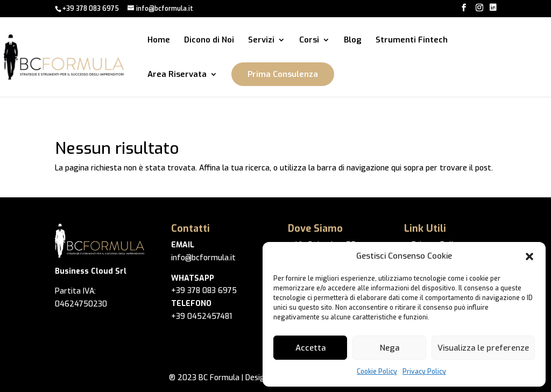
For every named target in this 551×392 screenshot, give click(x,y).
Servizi (261, 41)
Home (159, 41)
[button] (529, 256)
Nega (390, 348)
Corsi (309, 41)
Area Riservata (177, 75)
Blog (353, 41)
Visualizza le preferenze (483, 348)
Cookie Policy (377, 372)
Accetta (310, 348)
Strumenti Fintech (412, 41)
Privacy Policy (424, 372)
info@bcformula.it (203, 258)
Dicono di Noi (209, 41)
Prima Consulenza (283, 74)
